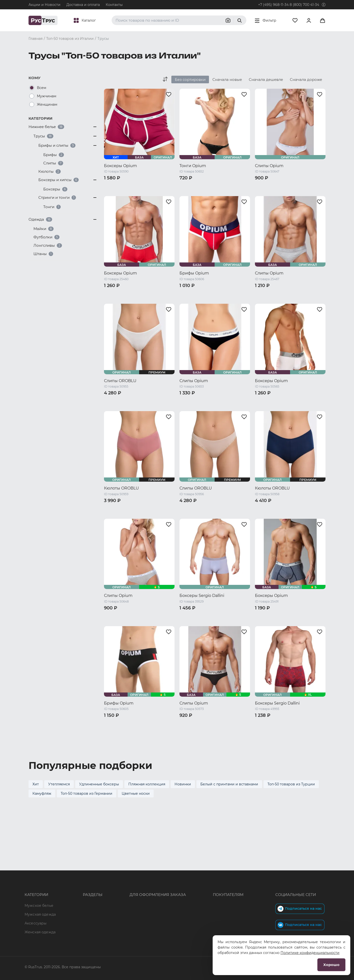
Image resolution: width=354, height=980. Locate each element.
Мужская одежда (40, 879)
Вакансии (77, 923)
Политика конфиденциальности (210, 897)
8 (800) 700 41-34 (304, 5)
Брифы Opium (194, 273)
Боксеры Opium (120, 166)
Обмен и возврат (196, 888)
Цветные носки (136, 793)
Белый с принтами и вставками (229, 784)
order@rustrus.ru (126, 888)
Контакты (114, 5)
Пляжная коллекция (147, 784)
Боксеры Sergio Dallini (202, 596)
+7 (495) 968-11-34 (273, 5)
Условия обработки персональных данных (219, 906)
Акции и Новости (44, 5)
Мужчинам (47, 96)
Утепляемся (59, 784)
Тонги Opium (193, 166)
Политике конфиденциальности (310, 953)
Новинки (183, 784)
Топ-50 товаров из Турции (291, 784)
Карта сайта (79, 932)
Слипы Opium (269, 166)
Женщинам (47, 104)
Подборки (78, 897)
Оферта (187, 870)
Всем (42, 88)
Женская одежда (40, 897)
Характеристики (84, 888)
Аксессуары (36, 888)
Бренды (76, 879)
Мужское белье (39, 870)
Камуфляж (42, 793)
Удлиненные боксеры (99, 784)
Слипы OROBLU (120, 381)
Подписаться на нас (300, 873)
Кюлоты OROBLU (121, 488)
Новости (76, 914)
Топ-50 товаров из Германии (87, 793)
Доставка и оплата (83, 5)
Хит (36, 784)
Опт (72, 870)
